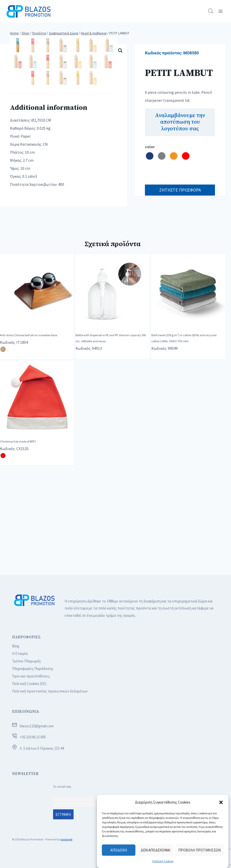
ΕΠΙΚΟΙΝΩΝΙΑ (26, 712)
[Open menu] (220, 11)
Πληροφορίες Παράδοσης (33, 669)
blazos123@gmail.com (37, 726)
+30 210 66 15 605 (33, 737)
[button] (221, 802)
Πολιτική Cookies (163, 861)
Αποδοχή (119, 850)
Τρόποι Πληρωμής (27, 661)
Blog (16, 646)
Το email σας (62, 787)
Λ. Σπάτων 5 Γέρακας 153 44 (42, 748)
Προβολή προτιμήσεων (199, 850)
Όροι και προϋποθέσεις (31, 676)
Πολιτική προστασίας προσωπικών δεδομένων (50, 691)
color (150, 147)
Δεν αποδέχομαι (155, 850)
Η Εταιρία (20, 654)
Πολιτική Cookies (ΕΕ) (29, 684)
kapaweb (66, 839)
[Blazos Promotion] (29, 11)
